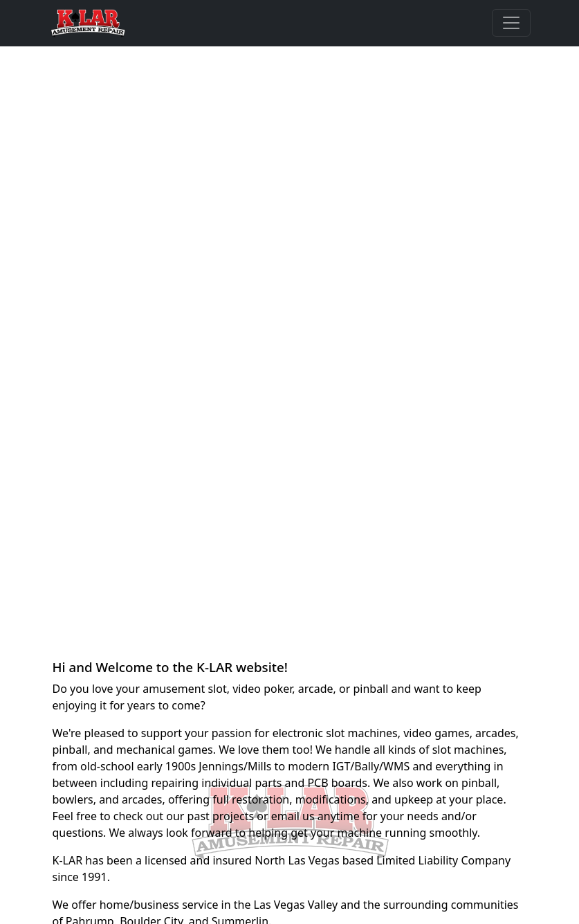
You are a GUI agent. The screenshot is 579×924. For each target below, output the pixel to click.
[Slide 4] (340, 620)
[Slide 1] (265, 620)
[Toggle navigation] (511, 23)
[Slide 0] (240, 620)
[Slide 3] (315, 620)
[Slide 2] (290, 620)
